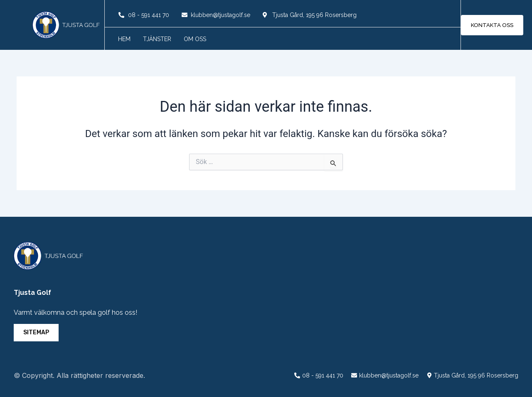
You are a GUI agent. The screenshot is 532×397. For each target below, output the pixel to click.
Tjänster (157, 39)
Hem (124, 39)
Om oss (195, 39)
